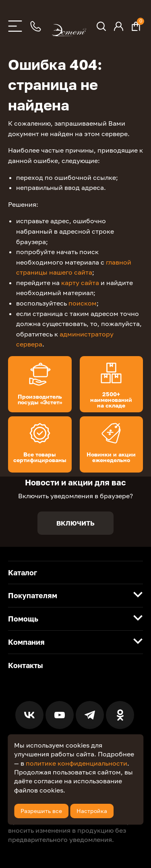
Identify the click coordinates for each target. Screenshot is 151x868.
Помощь (23, 619)
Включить (75, 523)
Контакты (26, 665)
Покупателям (33, 595)
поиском (83, 303)
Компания (26, 642)
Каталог (23, 573)
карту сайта (80, 283)
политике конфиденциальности (77, 763)
